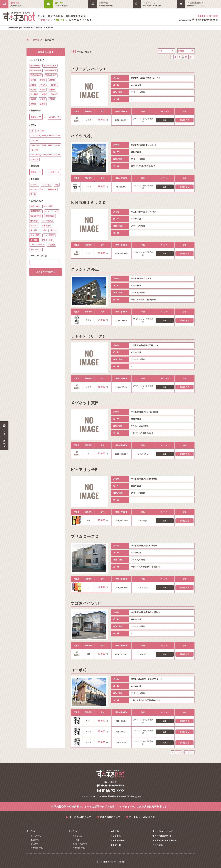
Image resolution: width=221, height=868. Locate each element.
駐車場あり (46, 226)
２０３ (88, 388)
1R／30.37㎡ (121, 187)
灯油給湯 (51, 245)
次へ (191, 57)
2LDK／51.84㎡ (121, 655)
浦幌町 (33, 99)
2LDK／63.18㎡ (121, 455)
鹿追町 (33, 85)
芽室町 (43, 80)
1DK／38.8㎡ (121, 722)
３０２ (88, 254)
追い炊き (34, 221)
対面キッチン (47, 240)
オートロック (36, 249)
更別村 (33, 90)
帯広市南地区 (36, 75)
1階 (44, 230)
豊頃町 (33, 104)
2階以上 (53, 230)
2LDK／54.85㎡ (121, 521)
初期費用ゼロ (36, 211)
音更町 (33, 80)
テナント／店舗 (37, 190)
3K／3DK (34, 150)
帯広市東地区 (36, 70)
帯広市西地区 (51, 70)
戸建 (57, 185)
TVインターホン (37, 245)
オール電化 (48, 206)
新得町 (44, 94)
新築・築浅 (35, 206)
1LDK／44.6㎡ (121, 321)
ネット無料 (35, 235)
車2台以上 (35, 230)
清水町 (54, 94)
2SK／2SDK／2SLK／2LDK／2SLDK (45, 145)
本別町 (43, 90)
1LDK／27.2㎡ (121, 388)
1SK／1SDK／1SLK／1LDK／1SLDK (45, 136)
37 (185, 57)
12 (88, 588)
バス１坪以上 (47, 221)
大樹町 (43, 99)
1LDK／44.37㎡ (121, 254)
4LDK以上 (34, 160)
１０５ (88, 732)
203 (88, 521)
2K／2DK (34, 140)
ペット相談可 (49, 235)
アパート (34, 185)
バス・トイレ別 (52, 211)
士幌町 (52, 90)
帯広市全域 (35, 66)
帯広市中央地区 (50, 66)
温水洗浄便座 (36, 216)
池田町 (54, 85)
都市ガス (34, 226)
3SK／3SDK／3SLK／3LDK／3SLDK (45, 155)
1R (32, 131)
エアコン (34, 240)
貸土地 (33, 194)
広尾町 (52, 99)
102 (88, 655)
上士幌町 (34, 94)
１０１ (88, 721)
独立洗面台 (50, 216)
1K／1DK (40, 131)
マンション (46, 185)
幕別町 (52, 80)
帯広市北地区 (51, 75)
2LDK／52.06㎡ (121, 121)
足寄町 (43, 104)
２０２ (88, 120)
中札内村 (44, 85)
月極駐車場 (52, 190)
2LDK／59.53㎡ (121, 588)
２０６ (88, 321)
